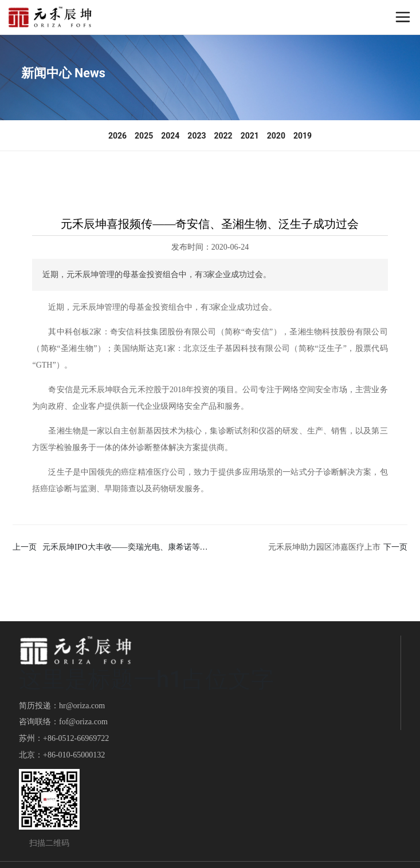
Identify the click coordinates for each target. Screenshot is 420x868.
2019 (303, 136)
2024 (170, 136)
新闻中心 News (63, 73)
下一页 (395, 547)
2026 (117, 136)
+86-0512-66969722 (76, 738)
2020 (276, 136)
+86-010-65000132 (74, 755)
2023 (197, 136)
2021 (250, 136)
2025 (144, 136)
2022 (223, 136)
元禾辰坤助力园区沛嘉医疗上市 (324, 547)
